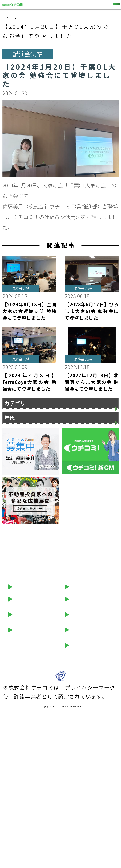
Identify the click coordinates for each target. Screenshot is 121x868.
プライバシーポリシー (38, 804)
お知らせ (15, 428)
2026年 (13, 492)
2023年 (13, 531)
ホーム (12, 17)
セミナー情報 (27, 772)
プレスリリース (23, 440)
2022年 (13, 544)
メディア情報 (20, 466)
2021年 (13, 557)
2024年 (13, 518)
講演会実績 (17, 453)
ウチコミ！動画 (87, 757)
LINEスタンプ (85, 772)
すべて (12, 415)
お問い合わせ (84, 741)
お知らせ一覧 (50, 17)
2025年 (13, 505)
